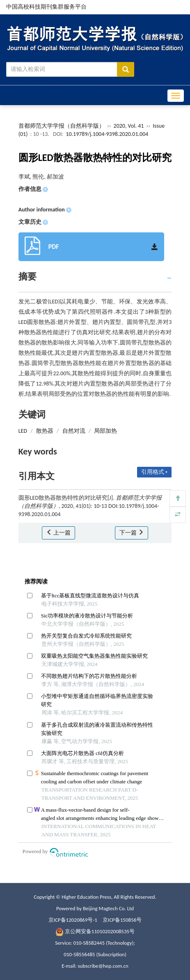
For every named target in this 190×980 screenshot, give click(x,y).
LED (23, 431)
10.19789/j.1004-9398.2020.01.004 (107, 134)
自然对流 (74, 431)
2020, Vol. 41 (129, 126)
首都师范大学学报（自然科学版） (62, 126)
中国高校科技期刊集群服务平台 (46, 7)
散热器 (45, 431)
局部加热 (105, 431)
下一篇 (132, 533)
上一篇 (58, 533)
